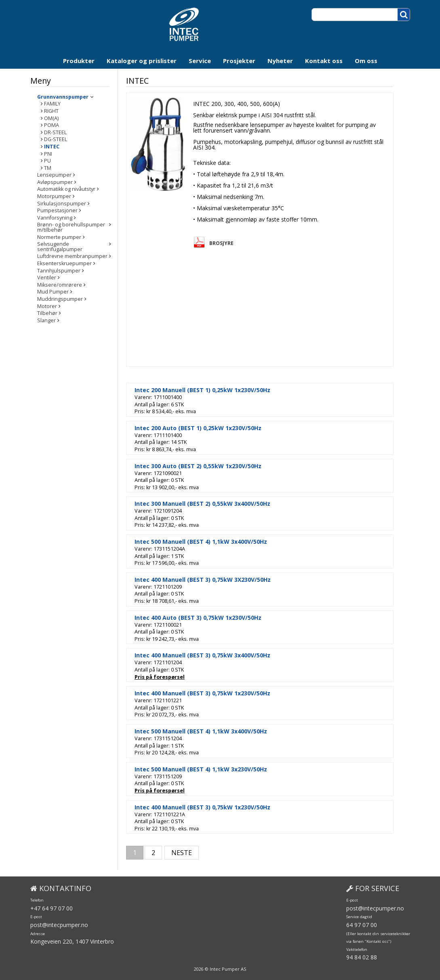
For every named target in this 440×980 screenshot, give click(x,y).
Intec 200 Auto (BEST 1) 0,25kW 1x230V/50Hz (215, 428)
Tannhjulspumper (59, 266)
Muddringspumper (60, 294)
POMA (52, 126)
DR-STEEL (55, 133)
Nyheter (280, 61)
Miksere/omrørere (60, 280)
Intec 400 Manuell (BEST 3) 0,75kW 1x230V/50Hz (220, 693)
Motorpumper (54, 197)
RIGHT (51, 111)
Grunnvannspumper (63, 97)
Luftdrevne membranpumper (72, 252)
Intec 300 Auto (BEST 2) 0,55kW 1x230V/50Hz (215, 466)
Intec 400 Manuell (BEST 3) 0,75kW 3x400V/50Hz (220, 655)
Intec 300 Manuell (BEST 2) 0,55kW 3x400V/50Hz (220, 504)
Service (200, 61)
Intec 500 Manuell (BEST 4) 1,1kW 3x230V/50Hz (218, 769)
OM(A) (51, 119)
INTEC (52, 147)
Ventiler (47, 273)
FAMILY (52, 104)
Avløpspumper (55, 183)
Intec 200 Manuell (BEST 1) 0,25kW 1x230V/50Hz (220, 390)
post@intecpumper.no (59, 925)
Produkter (79, 61)
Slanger (46, 316)
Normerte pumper (59, 238)
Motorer (47, 301)
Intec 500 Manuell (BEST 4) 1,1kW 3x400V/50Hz (218, 542)
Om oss (366, 61)
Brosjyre (239, 243)
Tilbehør (47, 309)
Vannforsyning (55, 218)
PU (47, 161)
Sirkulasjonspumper (62, 204)
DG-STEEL (56, 140)
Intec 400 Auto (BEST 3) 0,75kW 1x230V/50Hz (215, 618)
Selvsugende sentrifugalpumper (76, 244)
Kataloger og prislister (142, 61)
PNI (48, 154)
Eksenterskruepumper (64, 259)
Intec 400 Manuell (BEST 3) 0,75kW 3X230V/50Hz (220, 580)
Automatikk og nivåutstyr (66, 189)
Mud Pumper (53, 287)
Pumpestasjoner (57, 211)
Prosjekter (239, 61)
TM (48, 168)
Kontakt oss (324, 61)
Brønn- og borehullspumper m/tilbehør (71, 227)
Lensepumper (54, 175)
